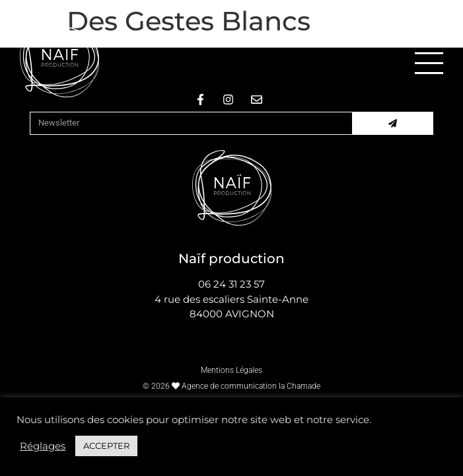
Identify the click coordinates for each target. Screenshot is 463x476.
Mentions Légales (231, 370)
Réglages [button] (43, 446)
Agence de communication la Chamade (251, 386)
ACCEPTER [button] (106, 446)
